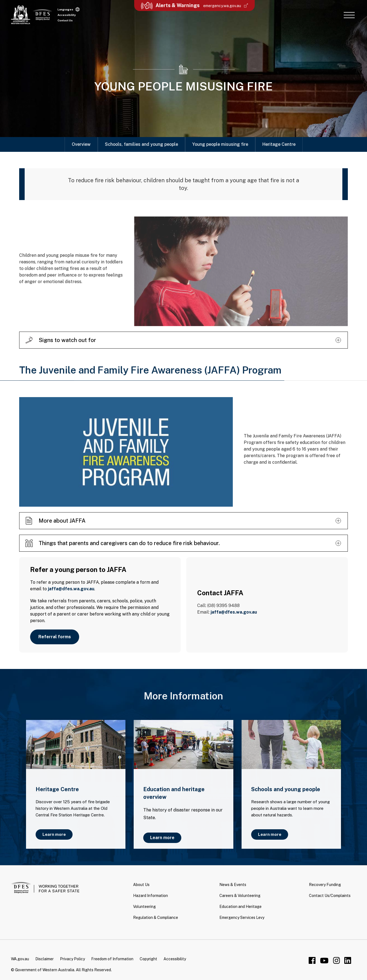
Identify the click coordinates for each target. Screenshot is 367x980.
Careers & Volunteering (240, 896)
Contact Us (65, 20)
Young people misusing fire (220, 144)
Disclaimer (45, 959)
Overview (81, 144)
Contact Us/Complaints (330, 896)
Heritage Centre (279, 144)
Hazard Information (150, 896)
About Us (141, 885)
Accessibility (67, 15)
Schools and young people (286, 789)
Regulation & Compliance (156, 918)
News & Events (233, 885)
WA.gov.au (20, 959)
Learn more (54, 834)
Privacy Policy (72, 959)
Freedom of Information (112, 959)
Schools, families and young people (141, 144)
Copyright (148, 959)
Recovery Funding (325, 885)
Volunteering (144, 907)
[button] (349, 15)
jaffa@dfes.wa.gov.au (71, 589)
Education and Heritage (240, 907)
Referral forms (55, 637)
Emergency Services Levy (242, 918)
